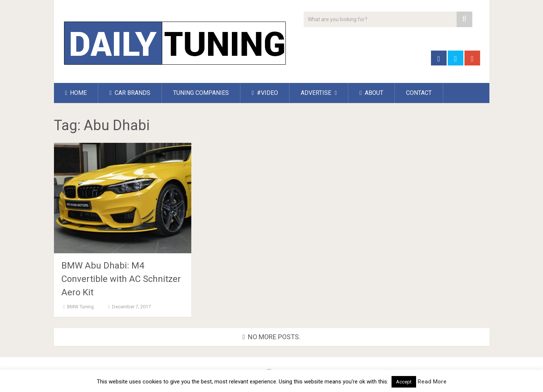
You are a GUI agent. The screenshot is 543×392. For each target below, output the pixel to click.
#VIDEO (265, 93)
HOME (76, 93)
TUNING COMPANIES (201, 93)
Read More (432, 382)
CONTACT (419, 93)
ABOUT (371, 93)
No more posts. (272, 337)
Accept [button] (404, 382)
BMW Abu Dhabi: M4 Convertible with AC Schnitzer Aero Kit (121, 279)
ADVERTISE (316, 93)
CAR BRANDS (130, 93)
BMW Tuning (80, 307)
